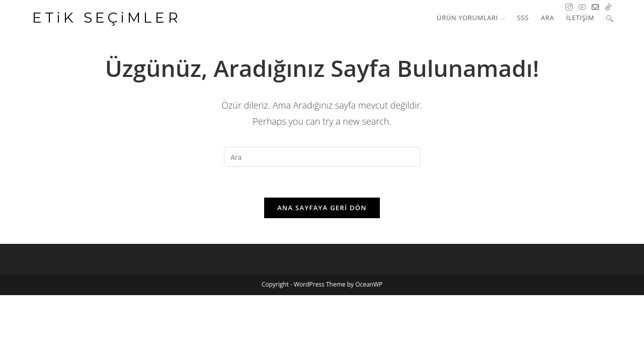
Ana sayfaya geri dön (322, 208)
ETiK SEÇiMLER (107, 18)
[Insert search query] (322, 157)
